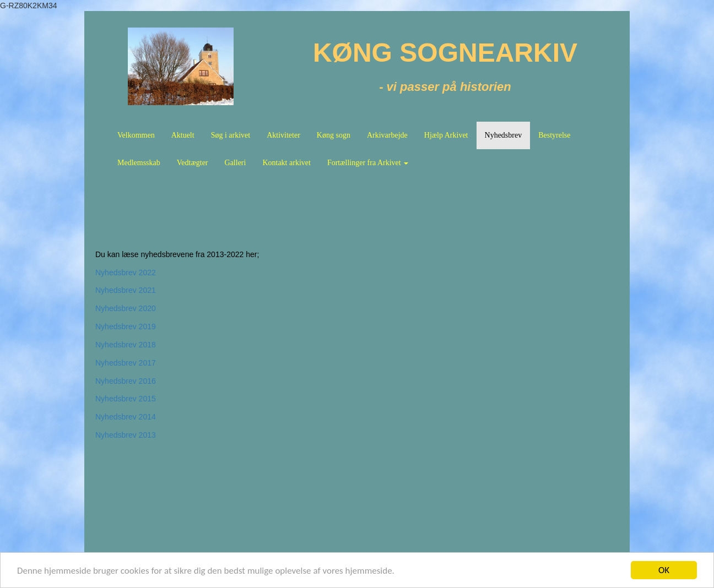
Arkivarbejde (387, 135)
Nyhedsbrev (504, 135)
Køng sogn (334, 135)
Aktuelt (183, 135)
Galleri (236, 163)
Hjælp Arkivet (446, 135)
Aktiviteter (283, 135)
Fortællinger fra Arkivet (368, 163)
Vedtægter (193, 163)
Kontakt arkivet (286, 163)
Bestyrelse (554, 135)
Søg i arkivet (231, 135)
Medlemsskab (139, 163)
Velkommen (136, 135)
